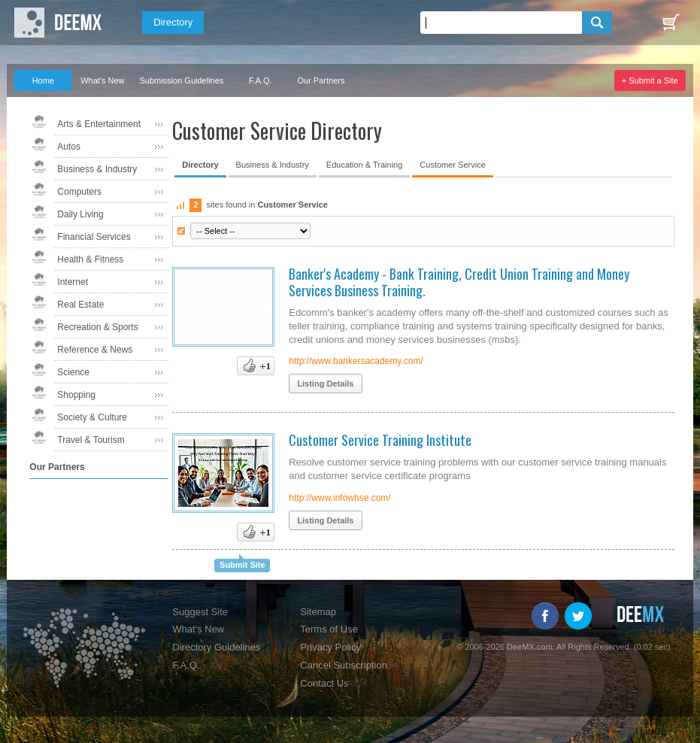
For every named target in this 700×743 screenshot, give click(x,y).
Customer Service (452, 165)
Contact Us (324, 683)
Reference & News (95, 350)
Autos (69, 147)
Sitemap (318, 612)
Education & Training (365, 165)
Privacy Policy (330, 647)
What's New (102, 80)
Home (43, 80)
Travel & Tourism (91, 440)
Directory (173, 22)
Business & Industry (97, 169)
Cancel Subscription (344, 665)
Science (73, 372)
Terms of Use (329, 629)
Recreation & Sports (97, 327)
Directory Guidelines (216, 647)
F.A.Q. (261, 80)
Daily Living (80, 214)
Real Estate (80, 305)
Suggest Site (200, 612)
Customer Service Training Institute (380, 440)
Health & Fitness (90, 259)
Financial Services (94, 237)
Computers (79, 192)
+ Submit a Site (650, 80)
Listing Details (325, 384)
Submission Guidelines (181, 80)
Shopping (76, 395)
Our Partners (321, 80)
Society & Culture (92, 417)
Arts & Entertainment (99, 124)
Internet (73, 282)
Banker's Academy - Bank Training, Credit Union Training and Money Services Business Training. (459, 282)
